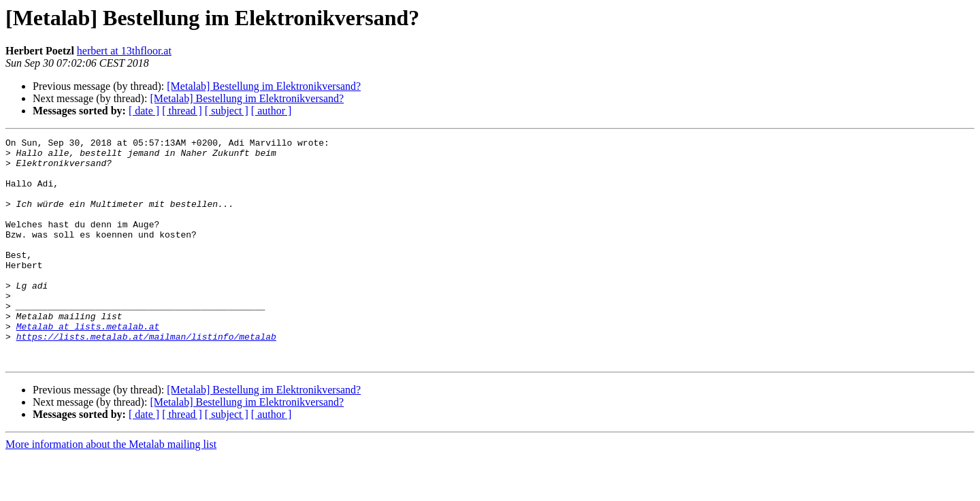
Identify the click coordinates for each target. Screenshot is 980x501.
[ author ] (272, 111)
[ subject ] (227, 111)
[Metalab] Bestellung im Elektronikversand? (264, 86)
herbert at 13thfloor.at (124, 51)
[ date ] (144, 111)
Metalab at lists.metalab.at (88, 365)
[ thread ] (182, 111)
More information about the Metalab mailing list (111, 489)
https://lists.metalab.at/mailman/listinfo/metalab (146, 377)
